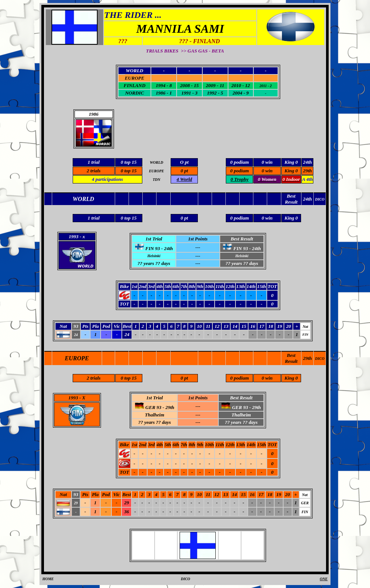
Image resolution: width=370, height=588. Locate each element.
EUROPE (135, 78)
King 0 (291, 171)
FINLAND (135, 85)
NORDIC (135, 93)
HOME (48, 579)
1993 (73, 398)
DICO (320, 359)
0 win (267, 171)
